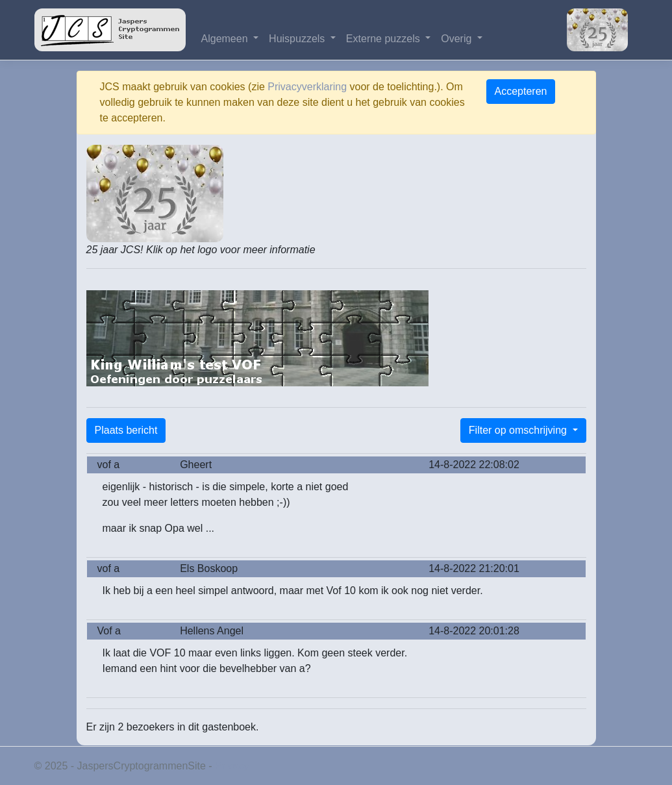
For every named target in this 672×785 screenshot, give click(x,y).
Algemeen (226, 39)
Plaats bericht (126, 430)
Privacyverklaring (307, 87)
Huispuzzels (298, 39)
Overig (458, 39)
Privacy (232, 766)
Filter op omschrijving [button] (519, 430)
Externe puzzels (384, 39)
